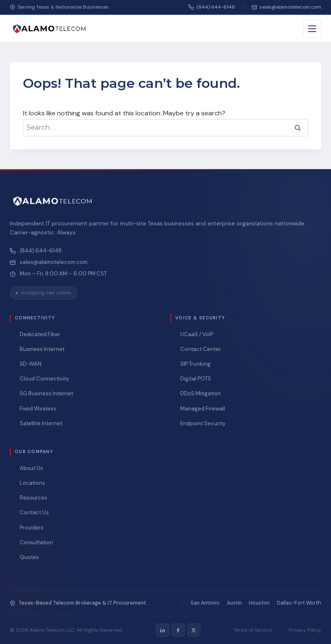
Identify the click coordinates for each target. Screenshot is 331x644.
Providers (32, 528)
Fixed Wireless (38, 409)
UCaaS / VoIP (197, 334)
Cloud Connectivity (44, 379)
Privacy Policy (305, 630)
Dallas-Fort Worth (299, 603)
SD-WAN (31, 364)
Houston (259, 603)
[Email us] (286, 7)
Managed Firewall (203, 409)
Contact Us (34, 512)
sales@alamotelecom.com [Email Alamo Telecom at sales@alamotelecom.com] (54, 262)
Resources (33, 498)
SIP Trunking (195, 364)
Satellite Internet (41, 423)
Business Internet (42, 349)
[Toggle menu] (312, 29)
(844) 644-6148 (41, 251)
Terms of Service (253, 630)
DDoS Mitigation (201, 393)
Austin (234, 603)
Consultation (36, 542)
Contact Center (201, 349)
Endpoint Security (203, 423)
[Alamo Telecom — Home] (49, 29)
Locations (32, 483)
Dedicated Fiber (40, 334)
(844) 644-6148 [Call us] (212, 7)
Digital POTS (196, 379)
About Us (31, 468)
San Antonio (205, 603)
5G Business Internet (46, 393)
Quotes (29, 557)
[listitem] (163, 630)
